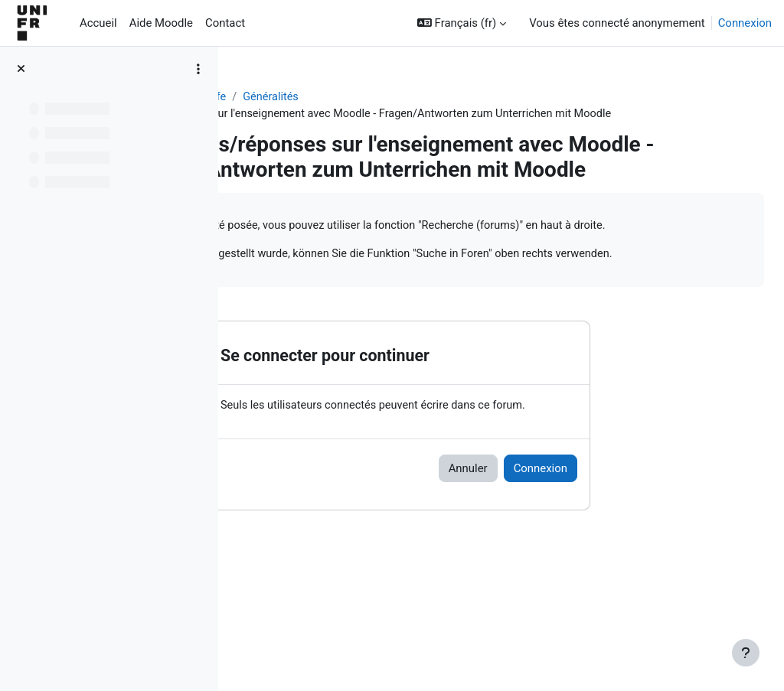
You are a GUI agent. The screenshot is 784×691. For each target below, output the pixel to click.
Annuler (558, 547)
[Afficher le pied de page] (746, 653)
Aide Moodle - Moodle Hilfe (317, 97)
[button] (462, 23)
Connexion (745, 23)
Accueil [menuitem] (98, 23)
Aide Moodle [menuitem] (161, 23)
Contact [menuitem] (225, 23)
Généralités (431, 97)
